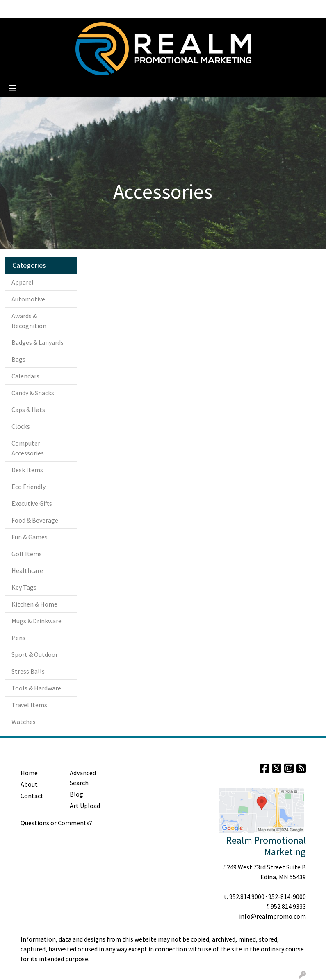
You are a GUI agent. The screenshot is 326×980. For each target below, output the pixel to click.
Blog (69, 9)
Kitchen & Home (34, 604)
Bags (18, 359)
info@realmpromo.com (272, 916)
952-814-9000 (287, 896)
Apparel (23, 282)
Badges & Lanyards (38, 342)
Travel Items (29, 705)
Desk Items (27, 470)
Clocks (21, 426)
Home (16, 9)
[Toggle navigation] (13, 88)
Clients (91, 9)
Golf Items (27, 554)
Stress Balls (28, 671)
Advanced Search (83, 778)
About (29, 784)
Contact (32, 796)
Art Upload (85, 806)
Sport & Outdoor (35, 654)
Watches (24, 722)
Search (243, 9)
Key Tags (24, 587)
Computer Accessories (28, 448)
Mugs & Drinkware (36, 621)
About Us (43, 9)
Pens (18, 638)
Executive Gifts (32, 503)
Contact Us (136, 9)
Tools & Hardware (36, 688)
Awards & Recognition (29, 321)
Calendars (25, 376)
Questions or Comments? (56, 823)
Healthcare (27, 570)
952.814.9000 (247, 896)
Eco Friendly (28, 487)
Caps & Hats (28, 410)
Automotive (28, 299)
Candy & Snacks (33, 393)
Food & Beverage (35, 520)
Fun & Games (30, 537)
